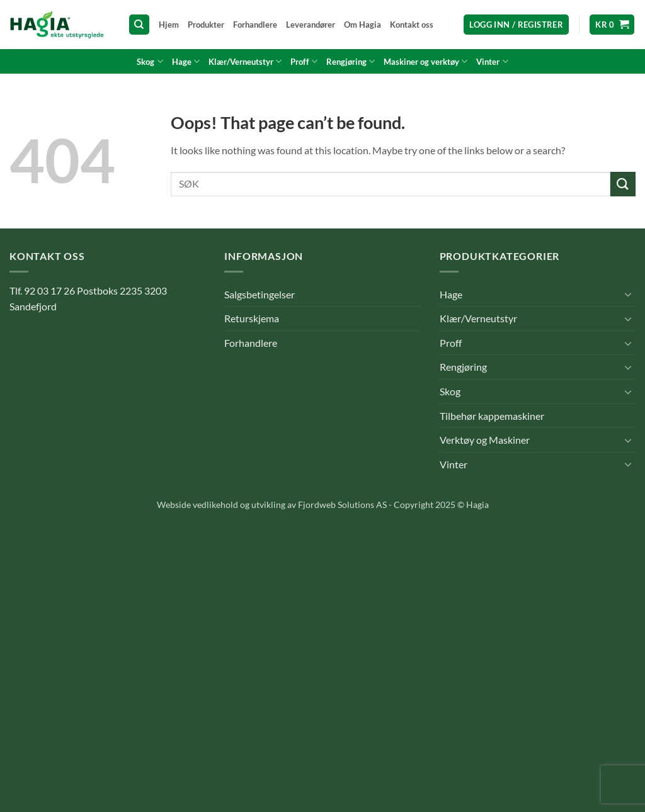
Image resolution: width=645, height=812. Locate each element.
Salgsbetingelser (260, 294)
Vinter (492, 61)
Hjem (169, 25)
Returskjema (252, 318)
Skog (150, 61)
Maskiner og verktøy (425, 61)
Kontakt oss (412, 25)
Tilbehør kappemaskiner (492, 416)
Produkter (206, 25)
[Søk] (139, 25)
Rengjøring (351, 61)
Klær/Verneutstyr (245, 61)
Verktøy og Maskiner (485, 440)
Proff (304, 61)
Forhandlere (255, 25)
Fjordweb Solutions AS (342, 505)
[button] (516, 25)
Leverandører (311, 25)
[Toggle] (628, 294)
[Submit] (623, 184)
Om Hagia (362, 25)
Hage (186, 61)
